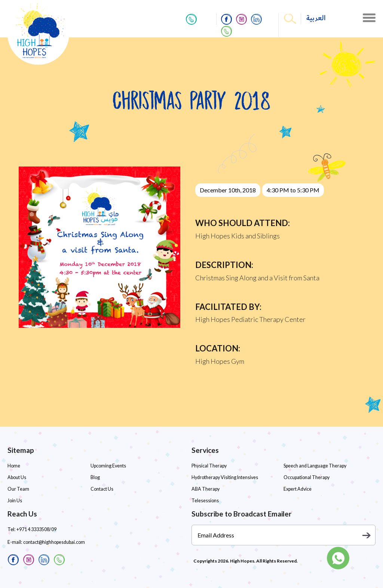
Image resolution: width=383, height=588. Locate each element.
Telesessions (205, 501)
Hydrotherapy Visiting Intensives (224, 477)
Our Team (18, 489)
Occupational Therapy (305, 477)
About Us (17, 477)
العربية (316, 18)
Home (14, 466)
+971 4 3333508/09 (36, 529)
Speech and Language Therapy (313, 466)
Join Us (15, 501)
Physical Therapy (208, 466)
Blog (95, 477)
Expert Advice (297, 489)
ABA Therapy (205, 489)
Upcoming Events (108, 466)
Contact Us (102, 489)
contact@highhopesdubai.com (53, 542)
